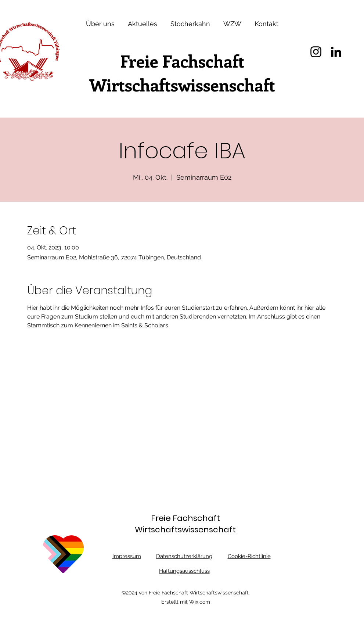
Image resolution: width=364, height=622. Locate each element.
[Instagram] (316, 52)
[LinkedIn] (336, 52)
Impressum (127, 556)
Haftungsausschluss (184, 571)
